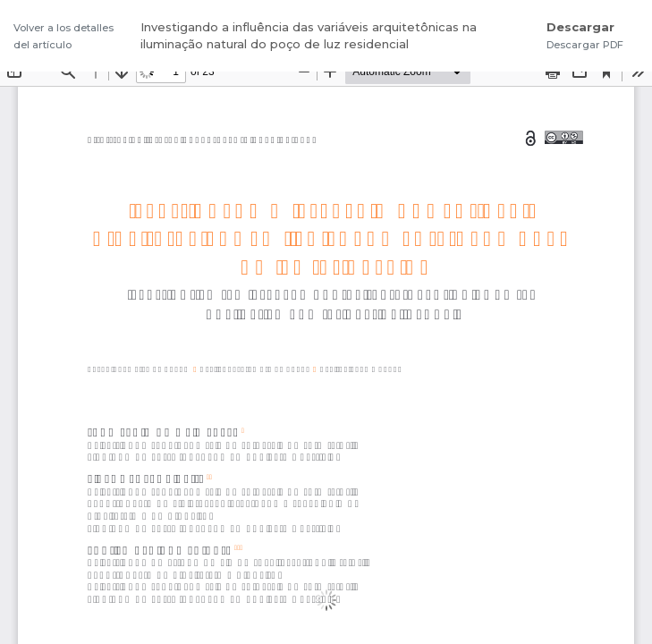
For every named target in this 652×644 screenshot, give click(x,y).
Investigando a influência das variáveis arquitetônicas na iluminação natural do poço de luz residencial (309, 36)
